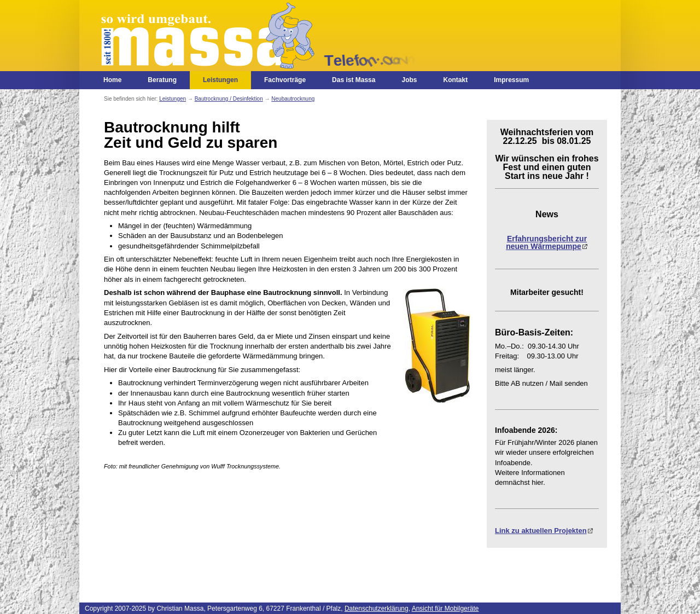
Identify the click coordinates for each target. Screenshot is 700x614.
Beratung (162, 80)
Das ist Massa (354, 80)
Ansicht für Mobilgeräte (445, 609)
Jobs (409, 80)
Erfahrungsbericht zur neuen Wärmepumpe (546, 242)
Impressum (511, 80)
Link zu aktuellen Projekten (541, 531)
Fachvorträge (285, 80)
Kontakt (455, 80)
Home (112, 80)
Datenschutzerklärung (377, 609)
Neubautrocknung (293, 99)
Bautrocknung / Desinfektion (229, 99)
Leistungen (220, 80)
